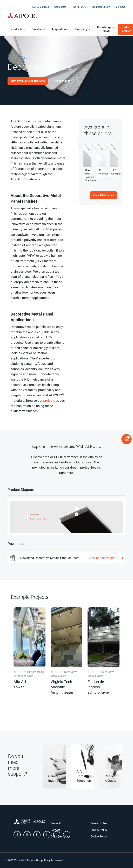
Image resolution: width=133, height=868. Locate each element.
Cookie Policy (99, 837)
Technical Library (101, 7)
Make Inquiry (63, 81)
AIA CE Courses (41, 7)
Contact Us (60, 7)
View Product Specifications (28, 81)
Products (16, 29)
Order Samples (60, 837)
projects (49, 401)
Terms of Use (99, 823)
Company (82, 29)
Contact (55, 830)
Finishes (37, 29)
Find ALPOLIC (79, 7)
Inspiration (59, 29)
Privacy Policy (99, 830)
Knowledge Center (104, 29)
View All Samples (103, 195)
